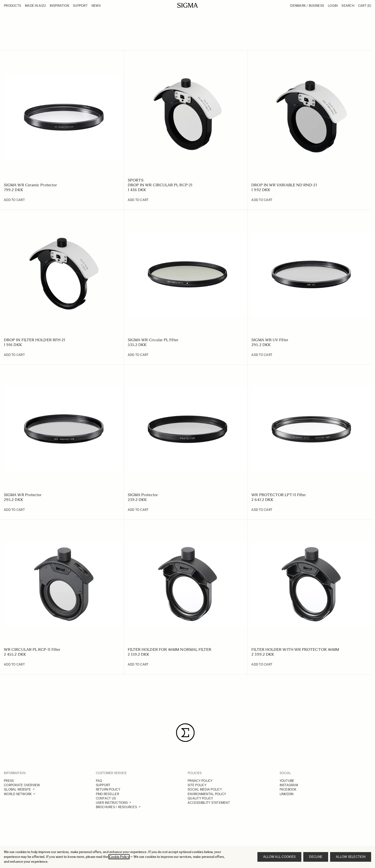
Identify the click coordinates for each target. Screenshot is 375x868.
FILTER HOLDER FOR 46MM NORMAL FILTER (170, 649)
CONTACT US (106, 798)
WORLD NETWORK (18, 794)
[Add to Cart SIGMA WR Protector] (14, 510)
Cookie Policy (119, 857)
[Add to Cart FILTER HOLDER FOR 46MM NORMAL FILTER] (138, 665)
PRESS (9, 781)
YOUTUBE (287, 781)
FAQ (99, 781)
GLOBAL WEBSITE (18, 789)
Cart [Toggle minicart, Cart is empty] (365, 6)
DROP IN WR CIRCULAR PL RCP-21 (160, 185)
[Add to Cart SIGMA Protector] (138, 510)
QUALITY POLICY (200, 798)
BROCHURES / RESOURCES (116, 807)
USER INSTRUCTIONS (112, 803)
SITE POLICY (197, 785)
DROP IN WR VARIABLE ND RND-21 (284, 185)
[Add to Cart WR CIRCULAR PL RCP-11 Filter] (14, 665)
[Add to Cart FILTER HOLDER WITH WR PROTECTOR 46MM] (262, 665)
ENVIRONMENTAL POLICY (207, 794)
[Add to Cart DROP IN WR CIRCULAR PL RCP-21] (138, 200)
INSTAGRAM (289, 785)
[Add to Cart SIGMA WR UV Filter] (262, 355)
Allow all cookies (279, 857)
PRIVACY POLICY (200, 781)
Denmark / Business (307, 6)
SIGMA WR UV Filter (270, 340)
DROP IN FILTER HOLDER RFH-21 (35, 340)
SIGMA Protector (143, 495)
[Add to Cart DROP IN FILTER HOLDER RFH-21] (14, 355)
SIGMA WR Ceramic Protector (30, 185)
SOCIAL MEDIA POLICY (205, 789)
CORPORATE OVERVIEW (22, 785)
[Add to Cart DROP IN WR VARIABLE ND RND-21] (262, 200)
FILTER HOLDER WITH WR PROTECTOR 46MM (295, 649)
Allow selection (351, 857)
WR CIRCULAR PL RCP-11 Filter (32, 649)
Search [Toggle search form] (348, 6)
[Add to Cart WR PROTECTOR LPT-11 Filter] (262, 510)
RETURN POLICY (108, 789)
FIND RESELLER (107, 794)
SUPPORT (103, 785)
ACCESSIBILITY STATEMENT (209, 803)
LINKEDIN (287, 794)
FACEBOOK (288, 789)
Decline (316, 857)
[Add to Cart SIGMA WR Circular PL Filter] (138, 355)
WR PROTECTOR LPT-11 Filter (279, 495)
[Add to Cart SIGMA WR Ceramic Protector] (14, 200)
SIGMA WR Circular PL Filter (153, 340)
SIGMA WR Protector (23, 495)
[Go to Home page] (187, 5)
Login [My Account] (333, 6)
